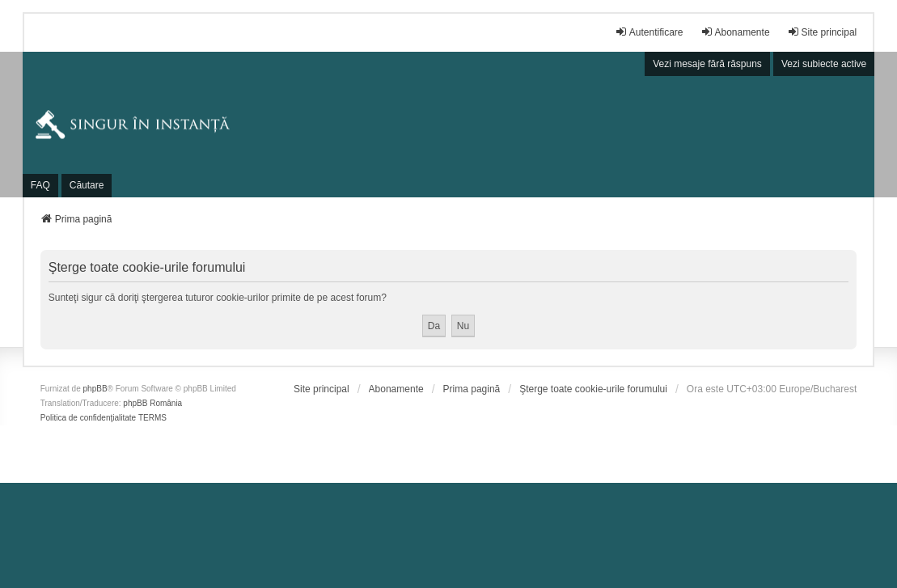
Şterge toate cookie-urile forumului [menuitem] (593, 389)
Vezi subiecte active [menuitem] (824, 64)
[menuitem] (322, 389)
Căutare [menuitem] (87, 185)
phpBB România (152, 403)
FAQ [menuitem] (40, 185)
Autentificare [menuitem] (649, 32)
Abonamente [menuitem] (735, 32)
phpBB (95, 389)
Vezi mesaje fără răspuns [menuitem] (707, 64)
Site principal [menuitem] (822, 32)
